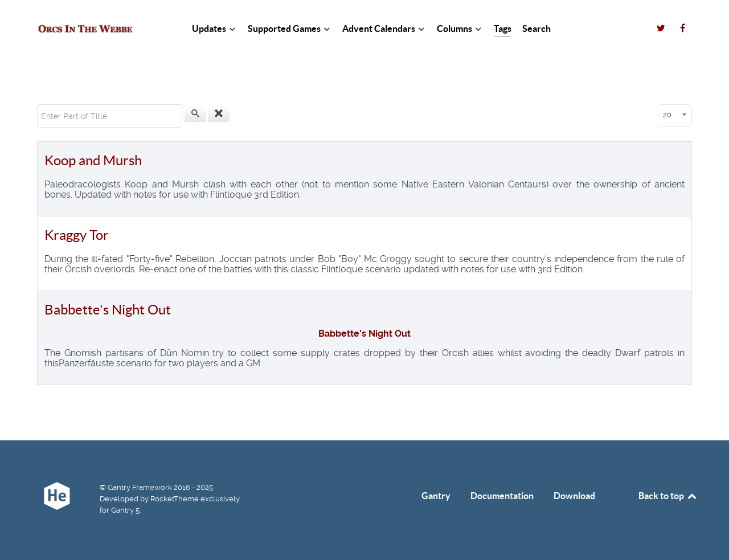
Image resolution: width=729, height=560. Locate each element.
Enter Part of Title (37, 105)
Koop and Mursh (93, 160)
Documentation (502, 496)
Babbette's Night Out (108, 310)
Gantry (436, 496)
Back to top (668, 496)
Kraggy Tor (77, 235)
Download (574, 496)
